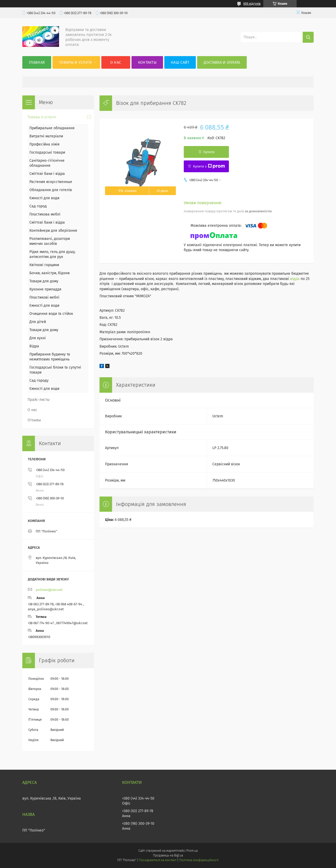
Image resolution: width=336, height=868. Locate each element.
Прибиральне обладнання (52, 128)
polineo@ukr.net (49, 590)
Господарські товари (47, 152)
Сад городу (39, 381)
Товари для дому (44, 281)
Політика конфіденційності (199, 860)
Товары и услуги (76, 63)
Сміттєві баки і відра (47, 174)
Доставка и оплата (222, 63)
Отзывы (34, 420)
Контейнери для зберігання (53, 231)
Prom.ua (192, 851)
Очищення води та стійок (51, 314)
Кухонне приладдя (45, 289)
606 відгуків (252, 4)
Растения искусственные (51, 182)
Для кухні (38, 338)
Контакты (147, 63)
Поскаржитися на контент (158, 860)
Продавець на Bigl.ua (168, 855)
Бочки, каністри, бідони (49, 273)
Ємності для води (44, 198)
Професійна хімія (44, 144)
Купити (209, 152)
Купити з (209, 166)
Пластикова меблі (45, 214)
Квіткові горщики (44, 265)
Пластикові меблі (44, 297)
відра (295, 279)
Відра (34, 346)
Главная (37, 63)
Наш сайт (180, 63)
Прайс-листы (39, 400)
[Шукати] (308, 37)
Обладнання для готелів (51, 190)
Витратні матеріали (46, 136)
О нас (116, 63)
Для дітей (38, 322)
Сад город (38, 206)
